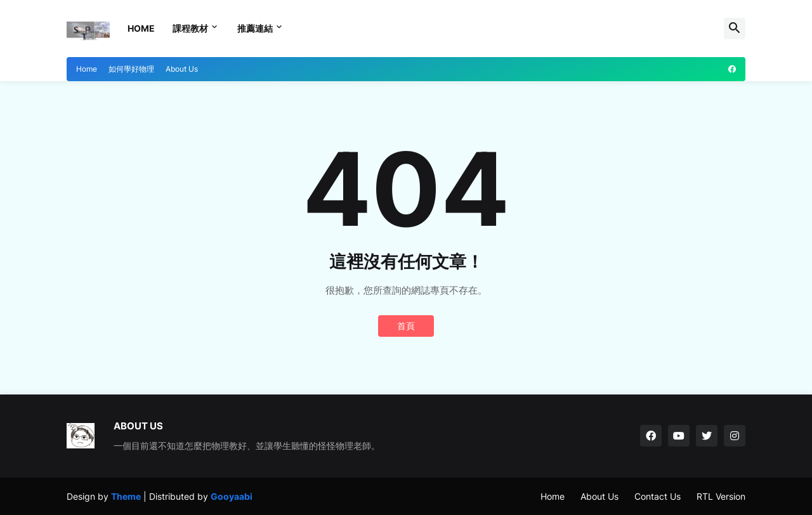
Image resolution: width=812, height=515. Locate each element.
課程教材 (190, 28)
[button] (735, 29)
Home (141, 28)
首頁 (406, 326)
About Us (182, 69)
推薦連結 (255, 28)
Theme (126, 496)
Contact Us (658, 496)
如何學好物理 (131, 69)
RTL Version (721, 496)
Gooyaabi (232, 496)
